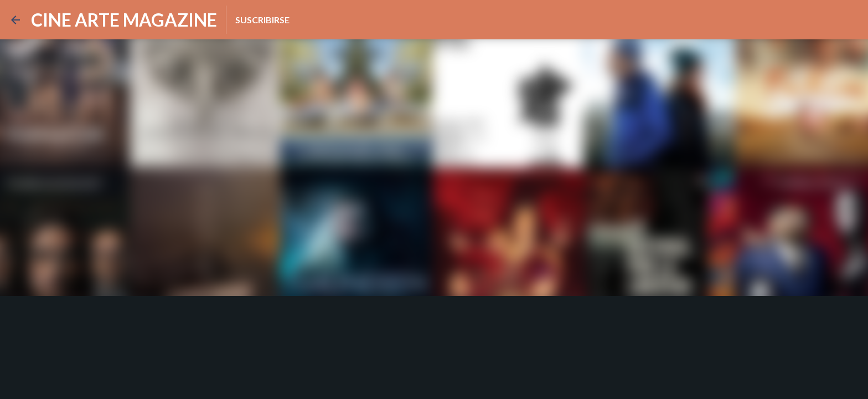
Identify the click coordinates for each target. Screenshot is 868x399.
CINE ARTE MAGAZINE (124, 20)
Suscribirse (262, 20)
